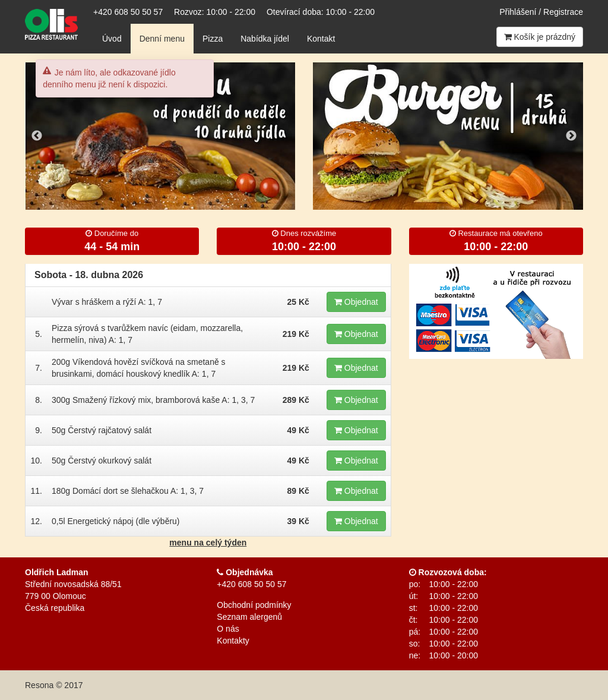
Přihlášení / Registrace (541, 12)
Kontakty (233, 641)
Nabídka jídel (265, 39)
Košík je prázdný (540, 37)
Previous (37, 136)
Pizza (213, 39)
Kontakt (321, 39)
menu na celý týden (208, 543)
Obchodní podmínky (254, 605)
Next (571, 136)
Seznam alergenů (249, 617)
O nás (228, 629)
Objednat (356, 302)
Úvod (112, 39)
